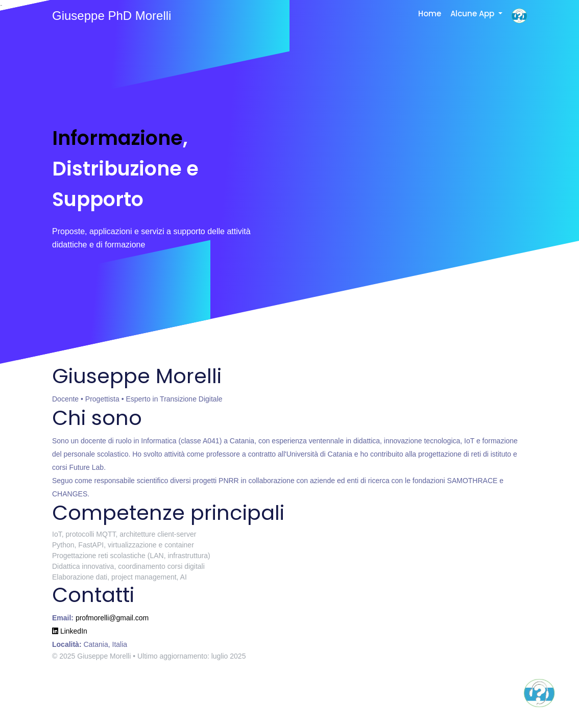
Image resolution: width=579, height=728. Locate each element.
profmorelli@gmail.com (112, 618)
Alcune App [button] (473, 14)
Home (430, 14)
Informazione (117, 138)
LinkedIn (70, 631)
